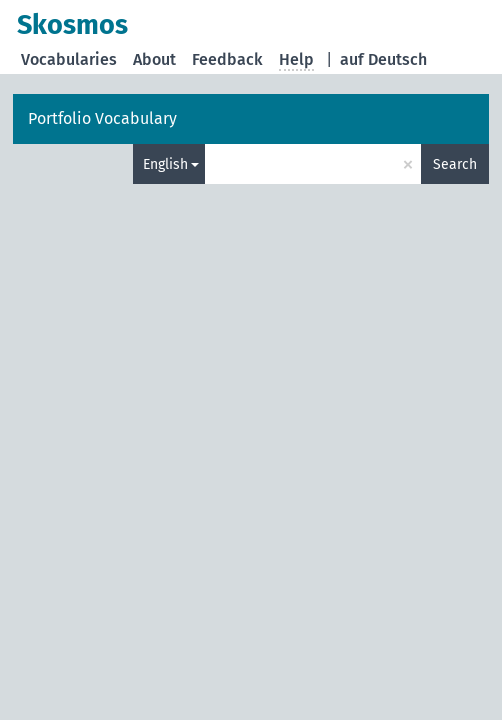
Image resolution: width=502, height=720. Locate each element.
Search (455, 164)
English (165, 164)
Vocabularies (69, 59)
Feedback (227, 59)
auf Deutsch (383, 59)
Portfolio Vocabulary (102, 118)
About (154, 59)
